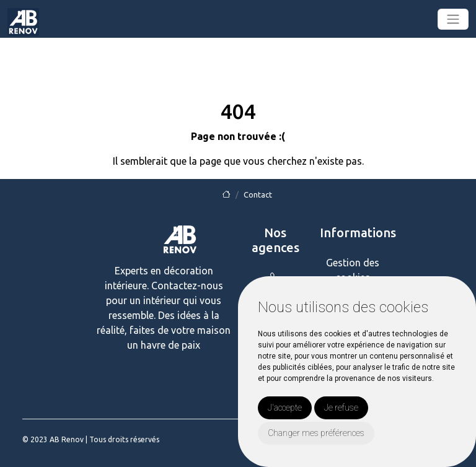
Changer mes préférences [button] (316, 433)
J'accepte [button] (285, 408)
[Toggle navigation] (453, 19)
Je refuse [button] (341, 408)
